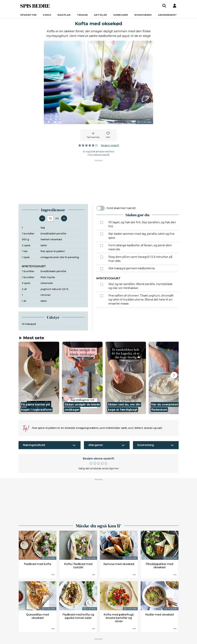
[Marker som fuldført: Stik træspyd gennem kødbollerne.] (102, 269)
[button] (39, 378)
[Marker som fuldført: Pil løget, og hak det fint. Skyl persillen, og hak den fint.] (102, 223)
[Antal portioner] (50, 218)
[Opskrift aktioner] (53, 575)
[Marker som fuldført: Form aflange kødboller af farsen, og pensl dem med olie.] (102, 246)
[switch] (101, 208)
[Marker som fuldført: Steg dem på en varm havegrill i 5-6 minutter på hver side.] (102, 257)
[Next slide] (174, 375)
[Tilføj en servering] (64, 218)
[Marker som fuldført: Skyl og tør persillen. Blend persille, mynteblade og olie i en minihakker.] (102, 284)
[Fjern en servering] (42, 218)
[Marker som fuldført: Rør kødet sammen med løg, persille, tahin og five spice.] (102, 234)
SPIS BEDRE (35, 6)
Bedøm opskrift (110, 145)
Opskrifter (28, 15)
